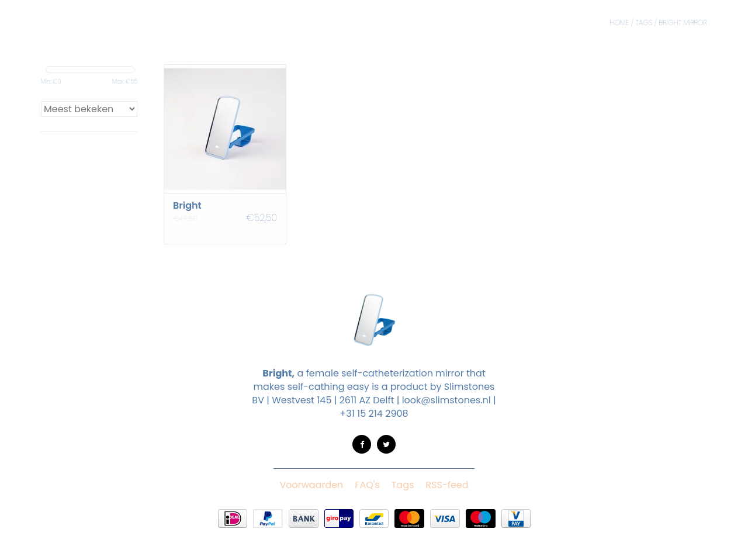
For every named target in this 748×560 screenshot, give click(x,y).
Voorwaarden (311, 485)
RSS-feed (447, 485)
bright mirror (683, 23)
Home (620, 23)
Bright (187, 206)
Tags (644, 23)
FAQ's (367, 485)
